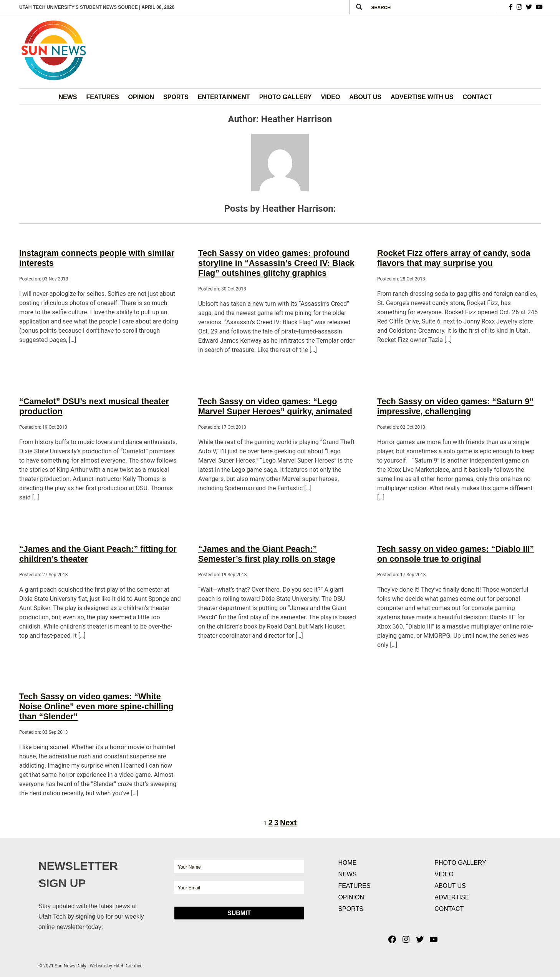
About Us (365, 97)
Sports (176, 97)
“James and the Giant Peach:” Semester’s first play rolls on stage (275, 547)
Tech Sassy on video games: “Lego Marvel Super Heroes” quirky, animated (276, 402)
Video (331, 97)
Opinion (141, 97)
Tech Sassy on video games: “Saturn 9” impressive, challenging (450, 402)
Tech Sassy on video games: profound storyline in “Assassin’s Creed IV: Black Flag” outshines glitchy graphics (271, 261)
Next (288, 811)
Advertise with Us (422, 97)
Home (347, 851)
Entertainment (224, 97)
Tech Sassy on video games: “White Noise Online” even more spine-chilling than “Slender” (96, 697)
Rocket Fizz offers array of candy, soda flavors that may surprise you (448, 257)
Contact (477, 97)
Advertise (452, 886)
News (68, 97)
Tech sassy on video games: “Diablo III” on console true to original (456, 547)
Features (103, 97)
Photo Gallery (286, 97)
